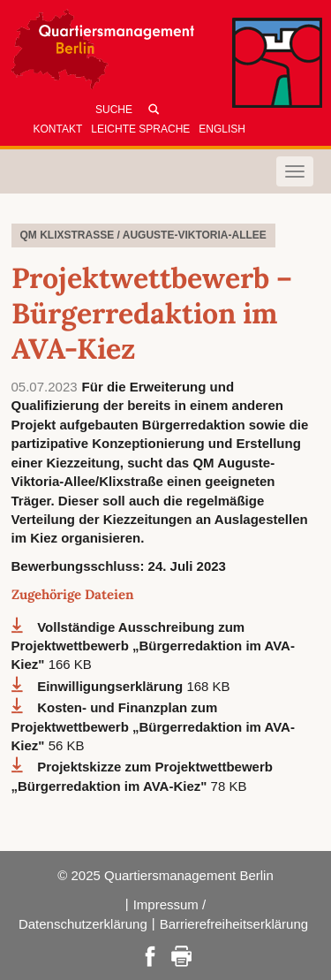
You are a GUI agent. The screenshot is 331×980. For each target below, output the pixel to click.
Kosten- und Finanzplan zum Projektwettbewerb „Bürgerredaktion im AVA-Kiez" (153, 726)
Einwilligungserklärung (112, 686)
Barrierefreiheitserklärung (234, 924)
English (222, 129)
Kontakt (58, 129)
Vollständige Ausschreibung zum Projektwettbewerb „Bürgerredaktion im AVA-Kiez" (153, 646)
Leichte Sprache (140, 129)
